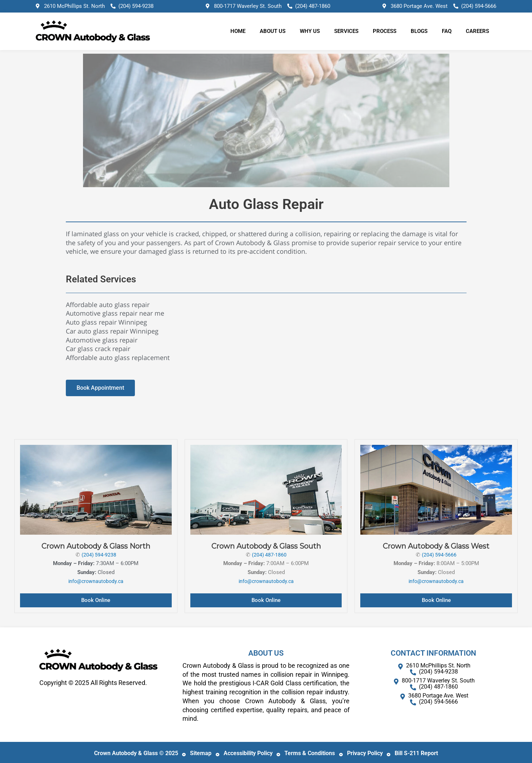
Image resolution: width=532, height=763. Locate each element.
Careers (477, 31)
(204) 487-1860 (269, 555)
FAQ (447, 31)
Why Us (310, 31)
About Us (273, 31)
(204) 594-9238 (99, 555)
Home (238, 31)
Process (385, 31)
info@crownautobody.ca (96, 581)
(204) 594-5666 (439, 555)
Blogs (419, 31)
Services (346, 31)
